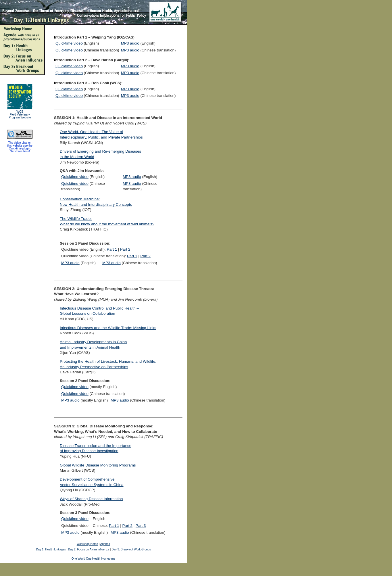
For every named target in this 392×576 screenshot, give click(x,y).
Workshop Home (87, 544)
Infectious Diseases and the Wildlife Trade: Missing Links (108, 328)
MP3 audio (130, 43)
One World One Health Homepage (94, 559)
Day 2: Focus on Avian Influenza (89, 549)
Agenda (105, 544)
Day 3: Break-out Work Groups (131, 549)
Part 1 (112, 249)
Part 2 (125, 249)
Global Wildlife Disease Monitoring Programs (98, 465)
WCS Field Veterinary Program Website (20, 115)
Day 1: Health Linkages (51, 549)
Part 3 (141, 526)
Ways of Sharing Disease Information (91, 499)
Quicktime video (69, 43)
